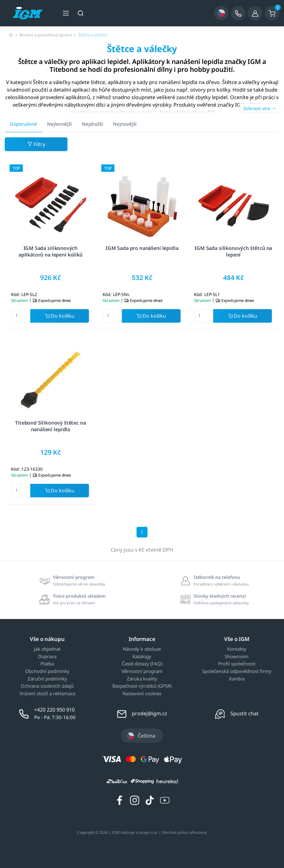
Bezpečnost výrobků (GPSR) (142, 686)
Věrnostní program (142, 671)
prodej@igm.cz (150, 713)
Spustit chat (244, 713)
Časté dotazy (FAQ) (142, 664)
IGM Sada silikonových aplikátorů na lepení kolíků (51, 251)
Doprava (47, 657)
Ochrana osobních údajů (47, 686)
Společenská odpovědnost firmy (237, 671)
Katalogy (142, 657)
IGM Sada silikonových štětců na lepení (234, 251)
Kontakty (237, 649)
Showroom (237, 657)
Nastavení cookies (142, 694)
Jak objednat (47, 649)
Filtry (36, 144)
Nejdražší (92, 124)
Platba (47, 664)
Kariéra (237, 679)
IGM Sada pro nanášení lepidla (142, 248)
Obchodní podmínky (47, 671)
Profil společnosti (237, 664)
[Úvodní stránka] (11, 35)
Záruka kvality (142, 679)
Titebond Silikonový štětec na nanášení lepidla (50, 426)
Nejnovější (125, 124)
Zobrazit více (260, 109)
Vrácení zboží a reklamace (47, 694)
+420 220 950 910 (54, 710)
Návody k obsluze (142, 649)
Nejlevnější (59, 124)
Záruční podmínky (47, 679)
